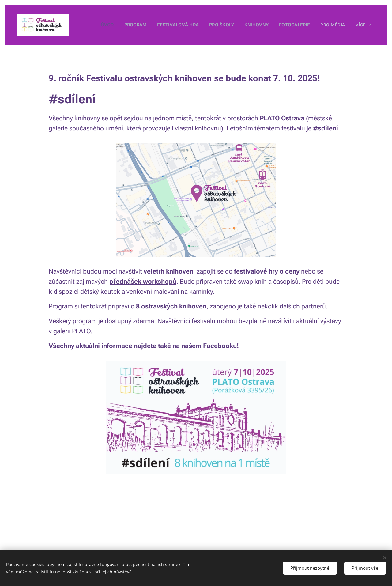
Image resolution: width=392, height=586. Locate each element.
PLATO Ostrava (282, 118)
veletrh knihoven (168, 271)
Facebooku (220, 346)
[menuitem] (109, 25)
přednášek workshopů (143, 282)
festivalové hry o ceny (267, 271)
